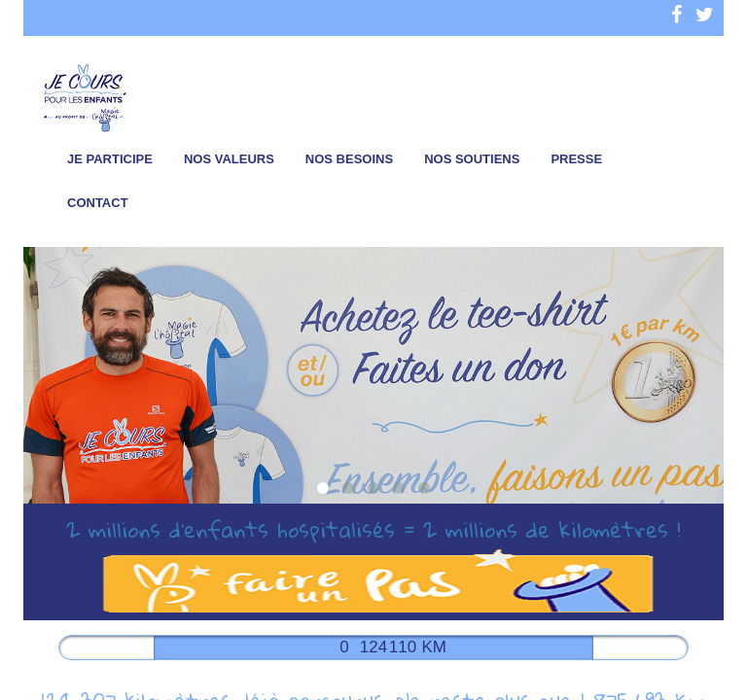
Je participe (110, 159)
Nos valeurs (229, 159)
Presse (576, 159)
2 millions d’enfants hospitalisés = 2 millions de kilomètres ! (373, 529)
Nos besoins (349, 159)
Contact (98, 203)
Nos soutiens (472, 159)
